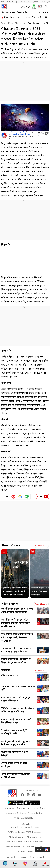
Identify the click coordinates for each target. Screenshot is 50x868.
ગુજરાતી (36, 2)
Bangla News (7, 23)
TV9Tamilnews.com (33, 842)
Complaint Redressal (16, 813)
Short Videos (11, 546)
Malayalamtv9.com (16, 847)
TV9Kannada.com (16, 832)
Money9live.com (35, 847)
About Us (20, 808)
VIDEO (21, 17)
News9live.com (32, 827)
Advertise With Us (36, 808)
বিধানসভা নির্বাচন (23, 12)
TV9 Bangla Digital (16, 132)
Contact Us (9, 808)
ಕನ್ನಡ (16, 2)
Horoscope (20, 23)
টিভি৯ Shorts (10, 17)
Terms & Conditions (24, 818)
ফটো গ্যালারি (42, 17)
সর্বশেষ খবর (11, 12)
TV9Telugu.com (34, 832)
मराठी (29, 2)
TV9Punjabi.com (14, 842)
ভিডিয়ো (6, 670)
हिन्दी (3, 2)
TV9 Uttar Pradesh (24, 852)
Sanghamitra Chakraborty (19, 134)
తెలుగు (23, 2)
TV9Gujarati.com (33, 837)
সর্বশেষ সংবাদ (10, 604)
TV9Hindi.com (16, 827)
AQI (28, 7)
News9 (10, 2)
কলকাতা (45, 12)
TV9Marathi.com (15, 837)
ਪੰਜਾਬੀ (43, 2)
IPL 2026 (36, 12)
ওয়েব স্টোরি (31, 17)
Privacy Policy (35, 813)
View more (41, 546)
